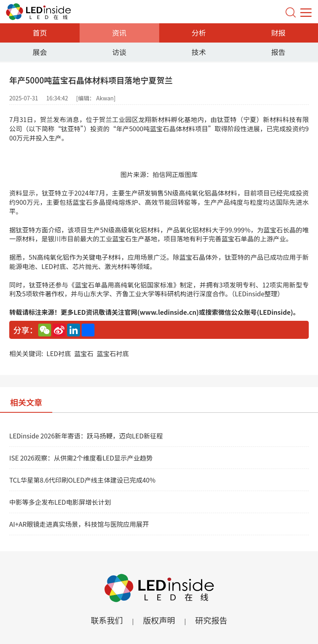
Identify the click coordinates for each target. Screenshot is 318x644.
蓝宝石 (84, 353)
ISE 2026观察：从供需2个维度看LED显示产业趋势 (81, 458)
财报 (278, 33)
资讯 (119, 33)
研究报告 (211, 620)
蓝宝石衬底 (113, 353)
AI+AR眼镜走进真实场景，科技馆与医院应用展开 (79, 524)
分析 (199, 33)
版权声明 (159, 620)
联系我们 (107, 620)
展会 (40, 52)
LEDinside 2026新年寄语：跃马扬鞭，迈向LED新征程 (86, 436)
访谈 (119, 52)
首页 (40, 33)
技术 (199, 52)
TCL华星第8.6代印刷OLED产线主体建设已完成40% (82, 480)
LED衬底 (58, 353)
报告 (278, 52)
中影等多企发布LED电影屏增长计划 (60, 502)
